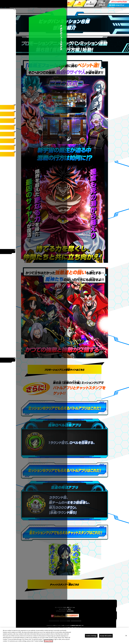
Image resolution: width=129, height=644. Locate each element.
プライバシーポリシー (76, 621)
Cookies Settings (65, 621)
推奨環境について (54, 621)
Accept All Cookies (106, 636)
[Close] (126, 636)
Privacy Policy (48, 641)
